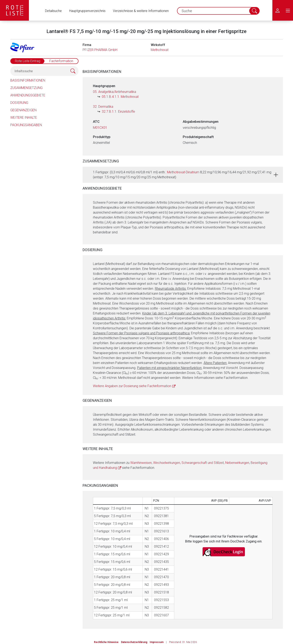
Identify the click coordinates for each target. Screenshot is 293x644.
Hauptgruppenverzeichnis (87, 11)
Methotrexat (160, 50)
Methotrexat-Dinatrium (183, 172)
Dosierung (19, 103)
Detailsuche (53, 11)
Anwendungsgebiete (28, 95)
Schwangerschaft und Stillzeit (203, 463)
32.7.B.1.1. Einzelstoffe (118, 112)
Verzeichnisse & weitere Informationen (141, 11)
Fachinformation (61, 61)
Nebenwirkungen (237, 463)
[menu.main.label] (288, 10)
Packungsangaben (26, 125)
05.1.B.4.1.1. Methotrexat (120, 97)
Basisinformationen (28, 80)
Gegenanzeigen (23, 110)
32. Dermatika (103, 107)
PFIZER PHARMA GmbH (100, 50)
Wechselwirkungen (167, 463)
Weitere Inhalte (24, 118)
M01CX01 (100, 128)
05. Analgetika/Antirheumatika (114, 92)
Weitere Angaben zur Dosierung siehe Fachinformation (132, 386)
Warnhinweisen (141, 463)
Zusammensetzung (26, 88)
